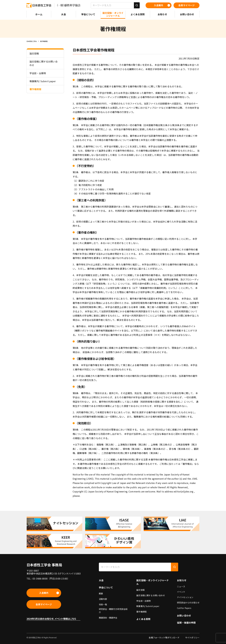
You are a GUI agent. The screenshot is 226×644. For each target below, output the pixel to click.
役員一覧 (103, 604)
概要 (101, 593)
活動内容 (103, 599)
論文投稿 (140, 590)
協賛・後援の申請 (186, 623)
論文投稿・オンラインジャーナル (153, 582)
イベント (181, 592)
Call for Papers (184, 608)
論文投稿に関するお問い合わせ (151, 595)
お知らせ (182, 580)
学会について (106, 587)
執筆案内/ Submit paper (148, 606)
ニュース (181, 586)
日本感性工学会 (32, 41)
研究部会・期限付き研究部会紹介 (113, 611)
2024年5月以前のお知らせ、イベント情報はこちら (51, 619)
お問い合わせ (184, 615)
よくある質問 (143, 619)
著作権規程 (44, 41)
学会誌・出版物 (143, 601)
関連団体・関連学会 (108, 618)
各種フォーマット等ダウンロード (164, 638)
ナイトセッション (185, 597)
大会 (101, 580)
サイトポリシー (192, 638)
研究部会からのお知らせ (188, 603)
